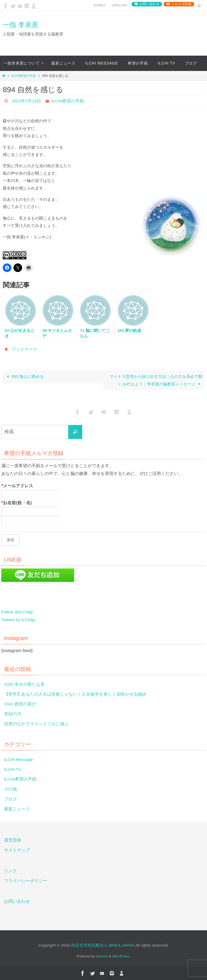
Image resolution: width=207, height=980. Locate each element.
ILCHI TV (13, 769)
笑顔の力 (13, 714)
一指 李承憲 (20, 25)
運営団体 (13, 840)
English (120, 5)
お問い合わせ (149, 4)
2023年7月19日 (26, 101)
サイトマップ (17, 850)
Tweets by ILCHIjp (19, 620)
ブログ (11, 799)
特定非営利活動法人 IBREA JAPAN (103, 945)
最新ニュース (17, 809)
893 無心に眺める (24, 376)
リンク (11, 871)
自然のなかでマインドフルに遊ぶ (36, 724)
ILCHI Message (19, 759)
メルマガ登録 (181, 4)
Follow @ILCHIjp (18, 612)
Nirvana (102, 956)
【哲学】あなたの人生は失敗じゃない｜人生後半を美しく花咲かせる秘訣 (75, 694)
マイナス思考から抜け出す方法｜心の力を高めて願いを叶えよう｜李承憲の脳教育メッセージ (156, 380)
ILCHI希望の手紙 (24, 76)
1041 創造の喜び (20, 704)
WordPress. (122, 956)
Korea (99, 5)
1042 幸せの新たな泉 (25, 684)
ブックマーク (24, 349)
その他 (11, 789)
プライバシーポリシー (26, 881)
